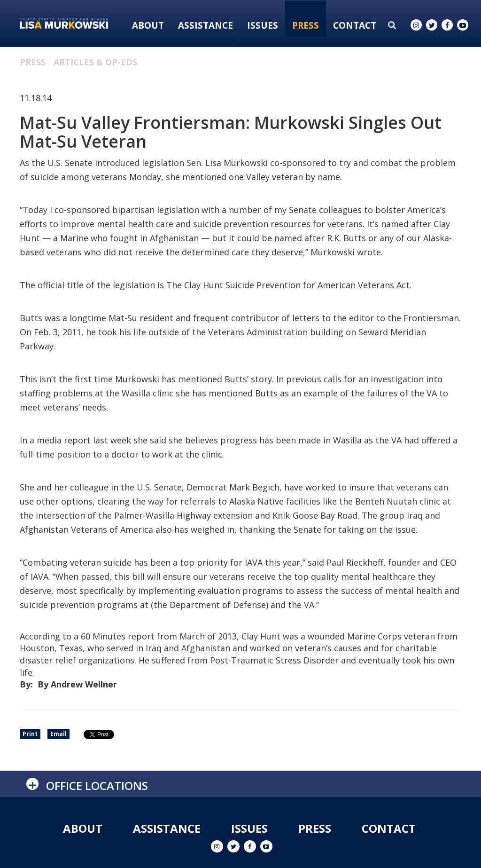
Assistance (206, 25)
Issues (263, 25)
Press (306, 25)
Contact (355, 25)
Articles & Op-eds (95, 62)
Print (30, 734)
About (148, 25)
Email (58, 734)
